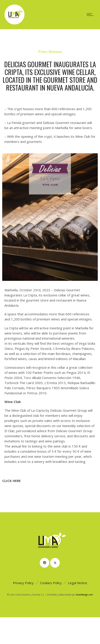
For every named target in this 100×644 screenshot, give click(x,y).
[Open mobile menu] (91, 14)
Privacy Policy (23, 583)
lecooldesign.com (84, 595)
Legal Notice (78, 583)
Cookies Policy (51, 583)
